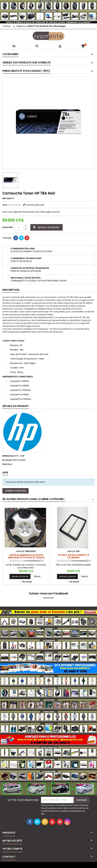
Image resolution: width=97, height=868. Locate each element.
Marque (7, 198)
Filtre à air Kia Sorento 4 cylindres (74, 556)
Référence (8, 456)
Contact (6, 26)
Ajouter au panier (46, 227)
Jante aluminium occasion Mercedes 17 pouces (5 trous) (26, 556)
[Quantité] (19, 227)
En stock (7, 460)
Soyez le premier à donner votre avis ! (26, 482)
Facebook (48, 598)
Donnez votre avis (35, 205)
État (5, 464)
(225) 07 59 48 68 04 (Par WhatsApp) (46, 26)
